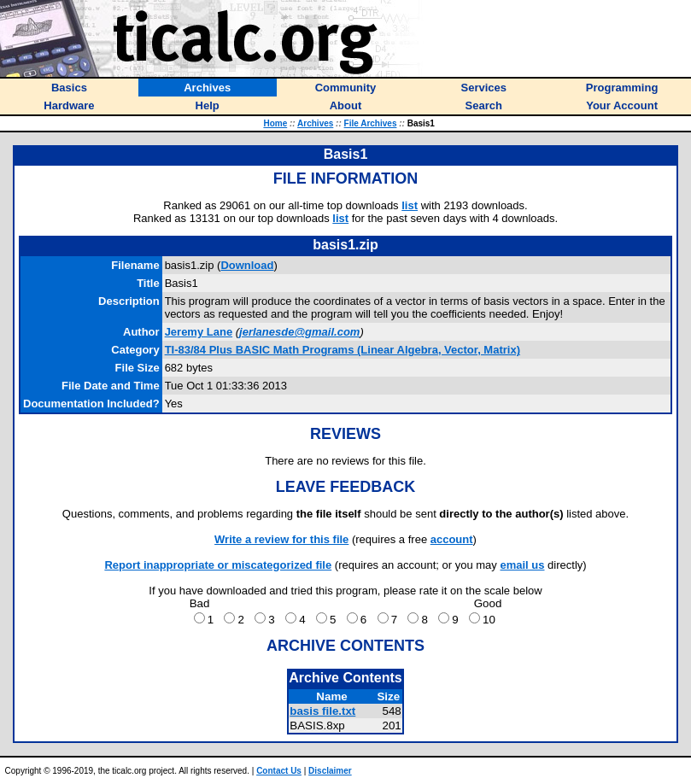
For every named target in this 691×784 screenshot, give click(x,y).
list (410, 205)
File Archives (371, 123)
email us (522, 565)
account (452, 539)
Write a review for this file (281, 539)
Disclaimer (330, 771)
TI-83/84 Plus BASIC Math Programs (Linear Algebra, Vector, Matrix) (343, 350)
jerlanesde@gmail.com (299, 332)
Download (247, 265)
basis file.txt (322, 711)
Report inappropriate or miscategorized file (218, 565)
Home (275, 123)
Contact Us (279, 771)
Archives (315, 123)
